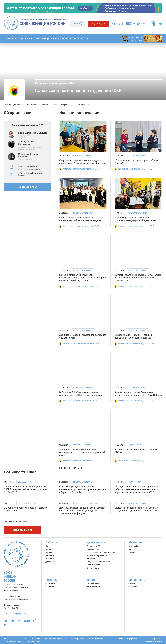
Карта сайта (157, 639)
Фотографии (134, 546)
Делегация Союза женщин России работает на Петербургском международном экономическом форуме (83, 511)
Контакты (83, 38)
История (49, 549)
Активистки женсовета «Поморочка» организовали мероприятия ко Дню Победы (138, 394)
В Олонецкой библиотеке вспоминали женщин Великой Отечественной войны (81, 394)
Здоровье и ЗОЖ (135, 445)
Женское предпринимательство (86, 503)
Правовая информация (128, 639)
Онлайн (132, 583)
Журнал (132, 552)
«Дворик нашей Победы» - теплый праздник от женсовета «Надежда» (134, 336)
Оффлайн (133, 586)
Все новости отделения (74, 468)
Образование (93, 568)
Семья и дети (93, 549)
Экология (91, 559)
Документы (50, 562)
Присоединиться (28, 187)
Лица (48, 546)
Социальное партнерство (98, 562)
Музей (73, 38)
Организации (51, 586)
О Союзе (8, 38)
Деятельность (96, 542)
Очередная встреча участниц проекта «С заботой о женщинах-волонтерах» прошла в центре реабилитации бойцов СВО (138, 489)
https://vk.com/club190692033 (30, 170)
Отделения (50, 583)
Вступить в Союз (98, 24)
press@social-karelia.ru (28, 166)
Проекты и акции (59, 38)
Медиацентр (42, 38)
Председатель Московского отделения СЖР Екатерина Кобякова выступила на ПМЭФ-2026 (26, 489)
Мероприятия (138, 580)
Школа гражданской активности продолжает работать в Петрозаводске (80, 219)
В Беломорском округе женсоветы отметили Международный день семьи (136, 219)
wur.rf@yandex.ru (18, 614)
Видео (131, 549)
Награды (49, 552)
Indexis (159, 642)
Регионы (30, 38)
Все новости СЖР (16, 521)
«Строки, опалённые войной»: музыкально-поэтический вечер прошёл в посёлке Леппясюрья (138, 278)
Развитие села (93, 565)
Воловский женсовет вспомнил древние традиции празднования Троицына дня (136, 509)
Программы (51, 559)
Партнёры (50, 555)
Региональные (93, 586)
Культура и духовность (83, 156)
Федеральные (93, 583)
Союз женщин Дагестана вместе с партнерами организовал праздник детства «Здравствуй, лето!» (83, 489)
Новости (19, 38)
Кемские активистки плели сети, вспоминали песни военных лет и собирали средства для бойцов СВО (83, 278)
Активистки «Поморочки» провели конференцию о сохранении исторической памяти (82, 452)
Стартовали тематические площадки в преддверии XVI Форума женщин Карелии (82, 162)
